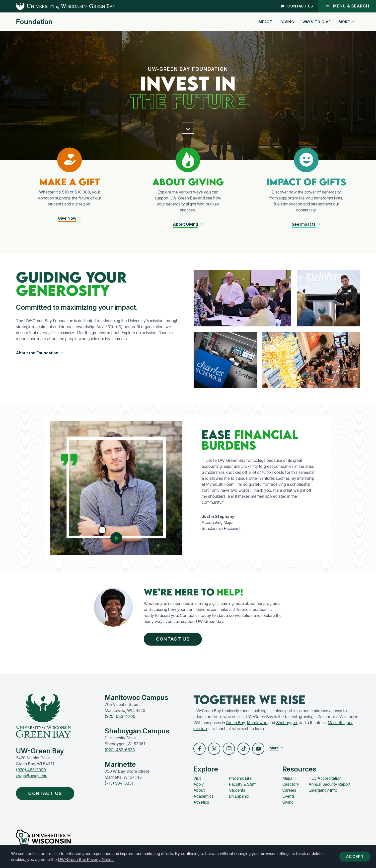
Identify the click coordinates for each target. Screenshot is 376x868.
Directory (291, 786)
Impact (265, 22)
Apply (199, 786)
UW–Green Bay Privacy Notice (86, 860)
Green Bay (235, 724)
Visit (197, 780)
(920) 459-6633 (120, 751)
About (199, 792)
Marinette (336, 724)
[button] (188, 129)
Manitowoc (257, 724)
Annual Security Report (329, 786)
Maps (287, 780)
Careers (289, 792)
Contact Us (297, 6)
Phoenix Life (240, 780)
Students (237, 792)
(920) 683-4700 (120, 718)
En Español (239, 798)
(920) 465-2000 (31, 771)
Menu (347, 6)
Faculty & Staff (242, 786)
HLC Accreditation (325, 780)
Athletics (201, 804)
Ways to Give (317, 22)
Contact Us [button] (175, 640)
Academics (203, 798)
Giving (287, 22)
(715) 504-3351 (119, 785)
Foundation (34, 22)
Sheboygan (287, 724)
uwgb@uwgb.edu (32, 777)
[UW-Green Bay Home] (58, 6)
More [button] (347, 22)
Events (289, 798)
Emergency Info (323, 792)
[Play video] (116, 537)
